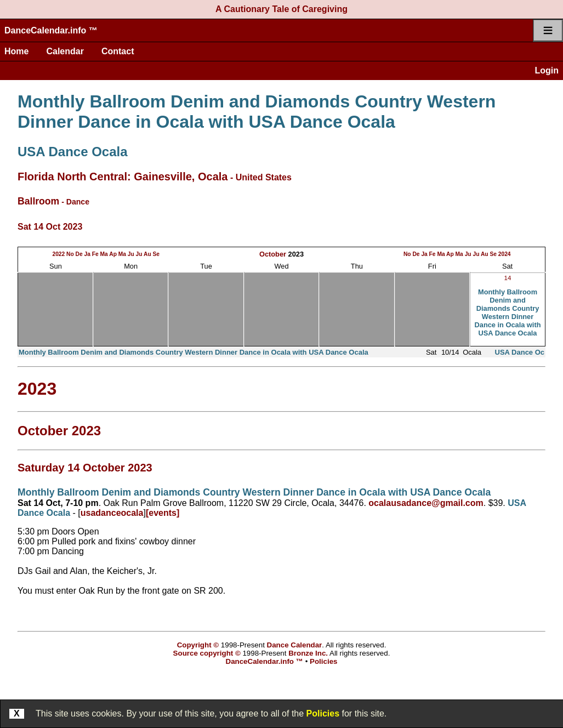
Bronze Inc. (308, 653)
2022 (58, 254)
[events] (163, 513)
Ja (87, 254)
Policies (323, 713)
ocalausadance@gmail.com (426, 503)
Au (147, 254)
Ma (104, 254)
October (273, 254)
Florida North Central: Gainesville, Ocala (123, 177)
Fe (95, 254)
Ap (113, 254)
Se (157, 254)
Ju (131, 254)
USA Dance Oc (520, 352)
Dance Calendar (295, 645)
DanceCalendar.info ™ (51, 30)
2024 (505, 254)
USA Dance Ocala (73, 152)
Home (16, 51)
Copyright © (198, 645)
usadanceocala (112, 513)
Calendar (65, 51)
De (79, 254)
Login (547, 70)
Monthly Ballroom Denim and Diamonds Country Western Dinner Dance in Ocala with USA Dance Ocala (257, 112)
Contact (118, 51)
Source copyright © (207, 653)
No (70, 254)
